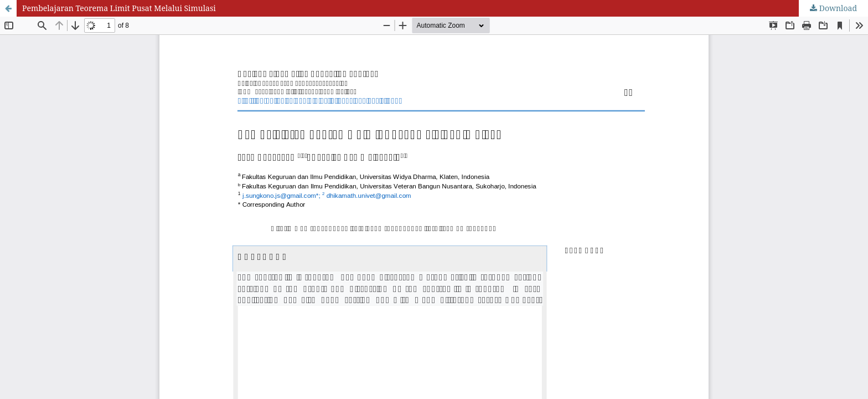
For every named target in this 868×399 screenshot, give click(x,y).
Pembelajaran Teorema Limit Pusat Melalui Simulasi (119, 8)
